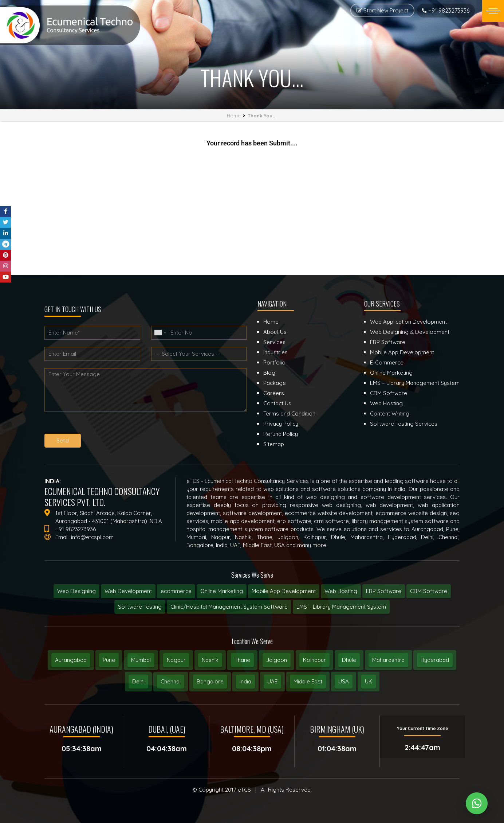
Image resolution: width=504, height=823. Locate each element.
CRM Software (429, 591)
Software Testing (140, 607)
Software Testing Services (404, 424)
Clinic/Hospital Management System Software (229, 607)
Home (234, 116)
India (245, 681)
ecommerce (176, 591)
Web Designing (76, 591)
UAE (272, 681)
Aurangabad (71, 660)
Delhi (138, 681)
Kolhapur (314, 660)
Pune (109, 660)
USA (344, 681)
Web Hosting (341, 591)
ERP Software (384, 591)
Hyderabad (435, 660)
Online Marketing (222, 591)
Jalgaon (277, 660)
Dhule (349, 660)
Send (63, 441)
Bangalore (210, 681)
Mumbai (141, 660)
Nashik (210, 660)
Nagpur (176, 660)
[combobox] (160, 333)
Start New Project (382, 10)
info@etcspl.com (92, 537)
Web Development (128, 591)
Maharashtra (388, 660)
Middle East (308, 681)
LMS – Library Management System (341, 607)
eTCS (244, 790)
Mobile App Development (284, 591)
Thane (242, 660)
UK (369, 681)
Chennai (171, 681)
